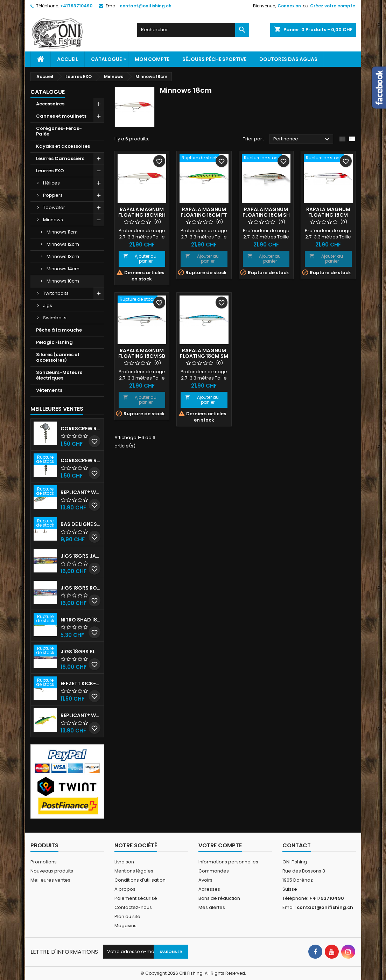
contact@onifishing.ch (146, 6)
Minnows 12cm (63, 244)
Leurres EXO (50, 171)
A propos (125, 889)
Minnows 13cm (63, 256)
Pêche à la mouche (59, 330)
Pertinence (303, 139)
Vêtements (49, 390)
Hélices (51, 183)
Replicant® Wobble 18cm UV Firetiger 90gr (81, 715)
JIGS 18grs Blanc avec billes (81, 652)
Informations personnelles (228, 862)
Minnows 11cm (62, 232)
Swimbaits (55, 318)
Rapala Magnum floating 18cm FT (204, 212)
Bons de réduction (219, 898)
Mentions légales (134, 871)
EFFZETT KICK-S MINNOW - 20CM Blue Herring (81, 683)
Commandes (214, 871)
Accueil (68, 59)
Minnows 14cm (63, 269)
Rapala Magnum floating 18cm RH (142, 212)
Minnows (53, 220)
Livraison (124, 862)
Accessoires (50, 104)
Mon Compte (152, 59)
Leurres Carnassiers (60, 158)
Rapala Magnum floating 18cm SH (266, 212)
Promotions (44, 862)
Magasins (125, 926)
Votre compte (220, 845)
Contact (297, 845)
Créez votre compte (333, 6)
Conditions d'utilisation (140, 880)
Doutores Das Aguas (288, 59)
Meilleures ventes (50, 880)
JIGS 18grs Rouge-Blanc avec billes (81, 588)
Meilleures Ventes (57, 409)
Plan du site (127, 916)
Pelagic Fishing (54, 342)
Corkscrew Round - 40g (81, 460)
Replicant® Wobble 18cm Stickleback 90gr (81, 492)
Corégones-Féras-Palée (59, 131)
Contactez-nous (133, 907)
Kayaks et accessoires (63, 146)
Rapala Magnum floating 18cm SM (204, 353)
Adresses (209, 889)
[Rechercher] (193, 30)
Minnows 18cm (63, 281)
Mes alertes (212, 907)
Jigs (48, 305)
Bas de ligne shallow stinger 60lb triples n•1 (81, 524)
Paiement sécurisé (136, 898)
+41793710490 (76, 6)
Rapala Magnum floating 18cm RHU (328, 215)
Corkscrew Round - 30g (81, 429)
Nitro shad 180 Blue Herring (81, 620)
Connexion (289, 6)
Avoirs (205, 880)
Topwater (54, 207)
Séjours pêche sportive (214, 59)
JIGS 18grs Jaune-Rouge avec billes (81, 556)
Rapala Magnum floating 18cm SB (142, 353)
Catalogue (106, 59)
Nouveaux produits (52, 871)
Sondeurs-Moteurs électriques (59, 375)
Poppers (53, 195)
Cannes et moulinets (61, 116)
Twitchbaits (56, 293)
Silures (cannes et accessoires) (58, 357)
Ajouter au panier (140, 259)
